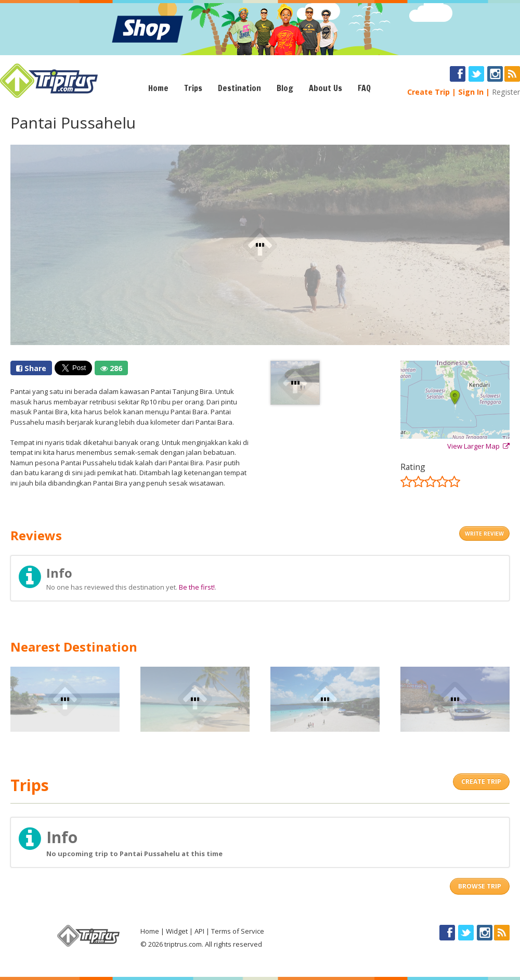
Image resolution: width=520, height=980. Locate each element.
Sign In (471, 92)
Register (506, 92)
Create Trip (428, 92)
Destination (239, 88)
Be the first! (197, 587)
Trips (193, 88)
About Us (326, 88)
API (199, 931)
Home (158, 88)
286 (111, 368)
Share (31, 368)
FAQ (364, 88)
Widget (177, 931)
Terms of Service (238, 931)
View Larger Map (478, 446)
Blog (285, 88)
